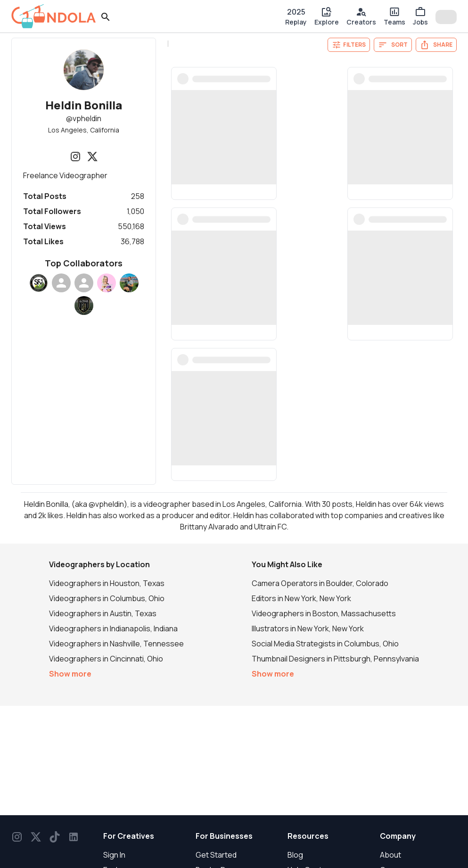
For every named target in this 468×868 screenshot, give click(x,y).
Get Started (216, 855)
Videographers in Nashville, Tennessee (116, 644)
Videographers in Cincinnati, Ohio (106, 659)
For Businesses (224, 836)
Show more (70, 674)
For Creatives (129, 836)
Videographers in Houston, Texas (107, 583)
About (390, 855)
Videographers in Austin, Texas (103, 613)
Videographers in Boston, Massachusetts (324, 613)
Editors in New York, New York (301, 598)
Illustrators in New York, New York (308, 628)
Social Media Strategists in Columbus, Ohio (325, 644)
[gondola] (54, 16)
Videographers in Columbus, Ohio (107, 598)
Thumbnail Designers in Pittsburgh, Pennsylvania (335, 659)
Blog (295, 855)
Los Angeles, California (84, 130)
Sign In (114, 855)
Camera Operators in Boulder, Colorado (320, 583)
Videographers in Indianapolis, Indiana (113, 628)
